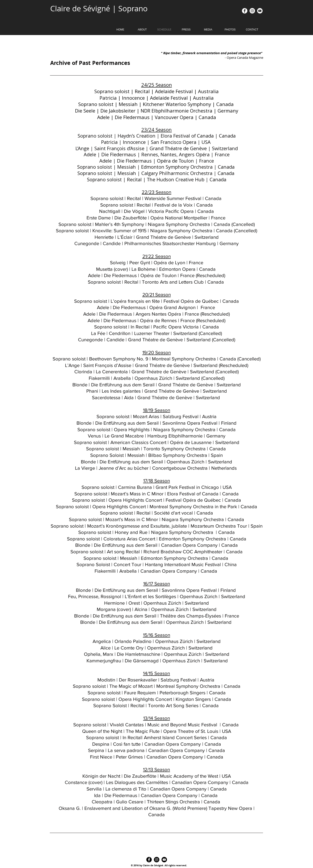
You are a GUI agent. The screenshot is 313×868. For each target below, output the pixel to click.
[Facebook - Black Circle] (149, 860)
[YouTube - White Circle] (260, 11)
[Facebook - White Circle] (245, 11)
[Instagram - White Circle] (252, 11)
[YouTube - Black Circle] (164, 860)
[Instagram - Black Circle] (157, 860)
